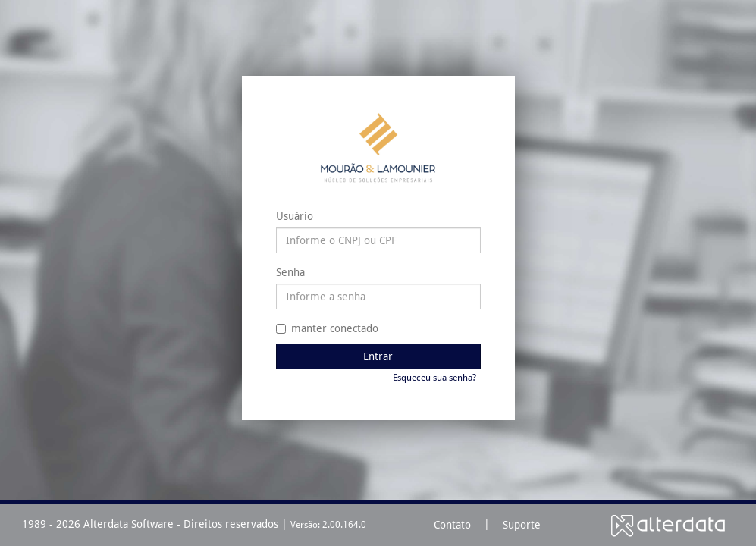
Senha (290, 272)
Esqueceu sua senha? (434, 378)
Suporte (522, 525)
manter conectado (327, 328)
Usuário (295, 216)
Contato (452, 525)
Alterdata (668, 525)
